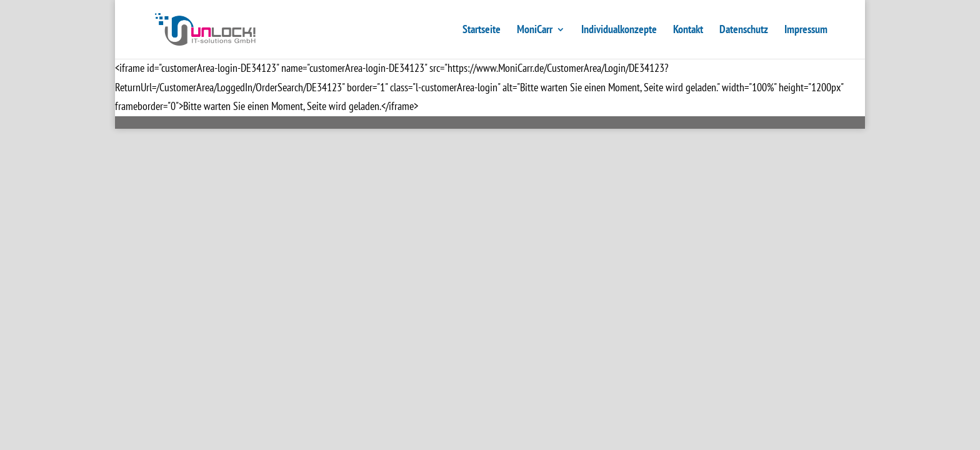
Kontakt (688, 31)
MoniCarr (535, 31)
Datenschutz (744, 31)
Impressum (806, 31)
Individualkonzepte (619, 31)
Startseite (482, 31)
